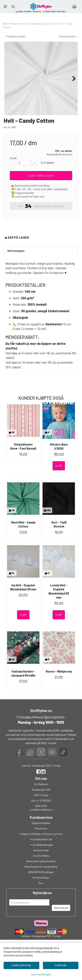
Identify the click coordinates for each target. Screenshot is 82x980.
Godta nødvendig (21, 965)
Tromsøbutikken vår (41, 857)
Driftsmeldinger (41, 896)
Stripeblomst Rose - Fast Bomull (23, 465)
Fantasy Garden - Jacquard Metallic (23, 692)
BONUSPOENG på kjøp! (41, 890)
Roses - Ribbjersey (59, 690)
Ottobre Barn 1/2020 (59, 465)
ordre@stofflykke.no (41, 828)
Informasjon (16, 269)
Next (72, 79)
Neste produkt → (69, 36)
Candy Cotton (49, 24)
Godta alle (61, 965)
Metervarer (17, 24)
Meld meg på (61, 926)
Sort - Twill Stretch (59, 543)
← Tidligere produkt (15, 36)
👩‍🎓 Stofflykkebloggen (41, 863)
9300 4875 (41, 824)
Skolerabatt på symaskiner (41, 879)
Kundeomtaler (41, 868)
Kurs (41, 901)
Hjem (5, 24)
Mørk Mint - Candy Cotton (23, 543)
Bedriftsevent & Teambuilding (41, 885)
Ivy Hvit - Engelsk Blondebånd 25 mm (23, 605)
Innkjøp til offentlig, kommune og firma (41, 852)
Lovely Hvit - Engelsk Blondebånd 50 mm (59, 609)
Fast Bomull (32, 24)
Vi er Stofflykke (41, 874)
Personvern (41, 847)
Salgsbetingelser (41, 841)
